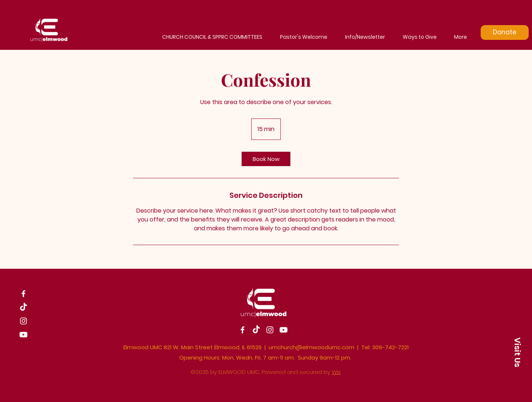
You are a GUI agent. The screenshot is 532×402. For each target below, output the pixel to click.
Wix (336, 372)
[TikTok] (23, 307)
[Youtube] (23, 335)
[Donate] (505, 32)
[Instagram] (23, 321)
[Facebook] (23, 294)
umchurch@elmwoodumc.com (311, 347)
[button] (517, 352)
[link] (266, 159)
